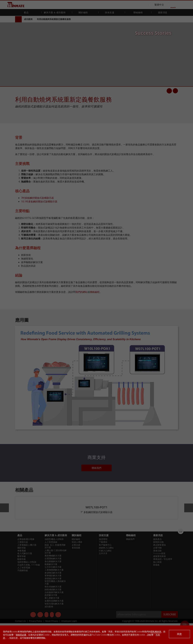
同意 (179, 634)
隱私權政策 (156, 632)
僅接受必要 (21, 635)
